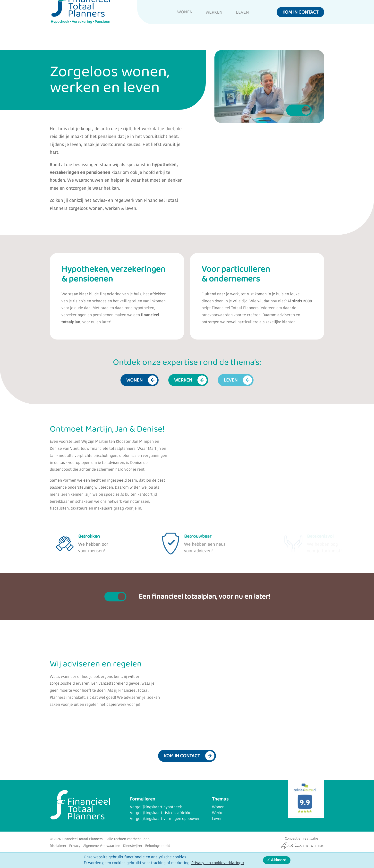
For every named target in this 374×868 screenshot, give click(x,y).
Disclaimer (58, 843)
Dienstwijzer (133, 843)
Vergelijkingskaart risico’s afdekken (162, 810)
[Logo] (80, 23)
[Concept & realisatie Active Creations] (301, 839)
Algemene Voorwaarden (102, 843)
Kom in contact (300, 21)
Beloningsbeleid (158, 843)
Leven (242, 21)
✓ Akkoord (277, 860)
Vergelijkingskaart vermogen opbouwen (165, 816)
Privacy (75, 843)
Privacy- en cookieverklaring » (218, 863)
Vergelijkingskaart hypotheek (156, 804)
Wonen (174, 21)
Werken (209, 21)
